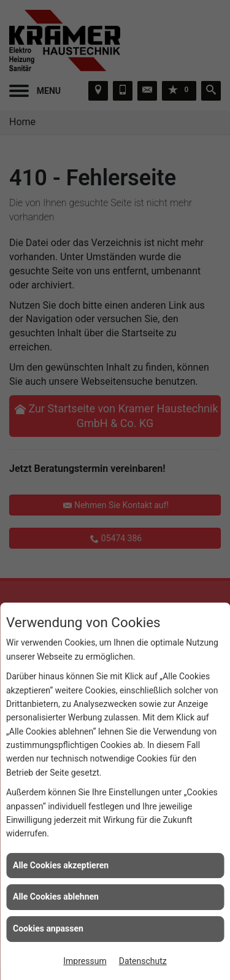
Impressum (85, 961)
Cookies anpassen (48, 928)
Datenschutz (143, 961)
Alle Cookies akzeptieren (61, 865)
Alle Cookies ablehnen (56, 897)
